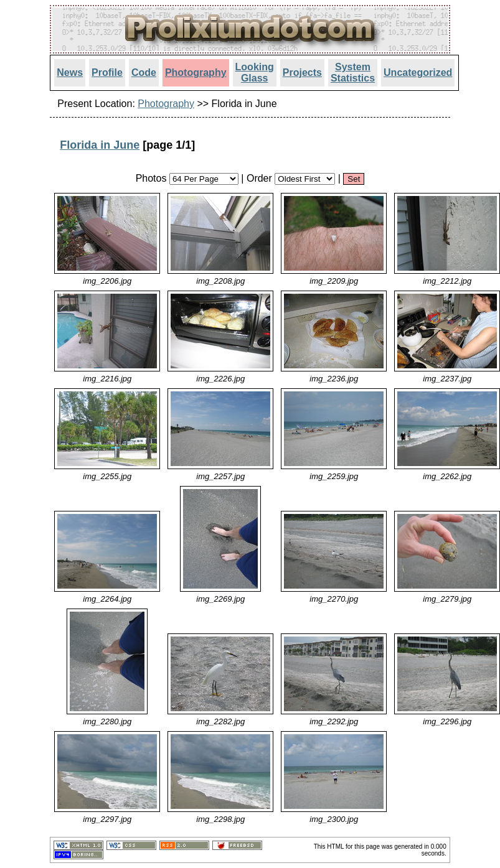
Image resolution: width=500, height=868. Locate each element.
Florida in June (100, 145)
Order (259, 178)
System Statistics (353, 72)
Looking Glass (255, 72)
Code (144, 72)
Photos (151, 178)
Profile (107, 72)
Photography (196, 72)
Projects (302, 72)
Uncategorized (418, 72)
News (70, 72)
